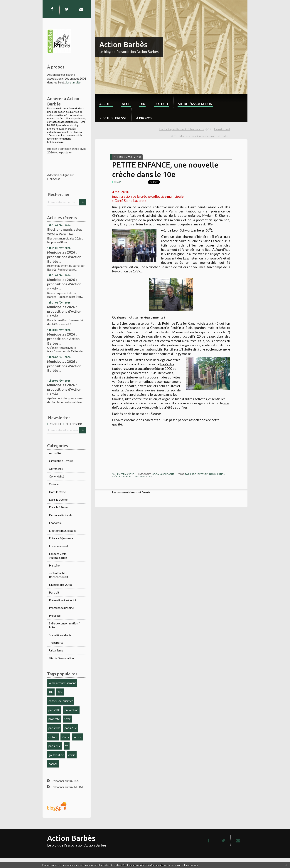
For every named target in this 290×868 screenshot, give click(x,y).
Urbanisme (56, 650)
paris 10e (54, 710)
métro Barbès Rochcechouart (59, 575)
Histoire (54, 565)
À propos (144, 118)
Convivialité (57, 476)
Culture (54, 484)
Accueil (106, 104)
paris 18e (54, 728)
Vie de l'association (195, 104)
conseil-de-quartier (61, 701)
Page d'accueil (222, 129)
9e (67, 746)
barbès (53, 764)
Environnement (59, 546)
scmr (67, 719)
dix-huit (162, 104)
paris (188, 474)
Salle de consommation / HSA (64, 625)
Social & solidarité (60, 635)
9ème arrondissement (62, 683)
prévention (71, 710)
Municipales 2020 (60, 585)
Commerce (56, 469)
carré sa (126, 476)
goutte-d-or (56, 755)
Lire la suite (73, 82)
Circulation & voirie (61, 461)
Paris (65, 737)
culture (53, 737)
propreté (54, 719)
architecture (200, 474)
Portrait (54, 592)
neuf (126, 104)
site (226, 403)
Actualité (55, 453)
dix (142, 104)
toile (164, 245)
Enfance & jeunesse (61, 538)
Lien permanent (123, 474)
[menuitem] (106, 101)
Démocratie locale (61, 515)
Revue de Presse (113, 118)
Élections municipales (63, 531)
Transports (56, 642)
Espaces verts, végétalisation (58, 556)
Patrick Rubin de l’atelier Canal (173, 323)
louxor (77, 737)
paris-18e (55, 746)
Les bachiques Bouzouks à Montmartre (182, 129)
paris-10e (71, 728)
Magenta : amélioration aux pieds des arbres (205, 136)
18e (51, 692)
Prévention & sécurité (63, 600)
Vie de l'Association (61, 658)
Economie (55, 523)
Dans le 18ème (58, 507)
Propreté (55, 615)
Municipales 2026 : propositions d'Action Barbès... (64, 257)
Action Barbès (123, 45)
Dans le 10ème (58, 499)
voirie (72, 755)
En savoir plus (191, 865)
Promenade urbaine (61, 608)
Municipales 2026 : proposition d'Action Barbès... (63, 339)
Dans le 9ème (57, 492)
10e (60, 692)
